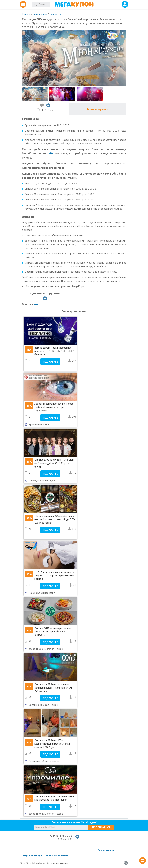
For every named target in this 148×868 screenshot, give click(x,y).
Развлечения (40, 14)
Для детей (55, 14)
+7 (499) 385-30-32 (61, 836)
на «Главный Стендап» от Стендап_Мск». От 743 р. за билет (55, 463)
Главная (26, 14)
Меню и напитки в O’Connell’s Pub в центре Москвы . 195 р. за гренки (55, 519)
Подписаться (101, 827)
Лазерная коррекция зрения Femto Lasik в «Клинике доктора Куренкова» (54, 407)
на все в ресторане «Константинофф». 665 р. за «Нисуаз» (53, 632)
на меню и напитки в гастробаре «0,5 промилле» (54, 798)
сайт (50, 153)
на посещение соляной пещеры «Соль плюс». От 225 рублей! (53, 688)
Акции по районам (57, 856)
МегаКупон (74, 4)
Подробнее (50, 362)
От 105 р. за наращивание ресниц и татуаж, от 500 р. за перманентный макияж (54, 575)
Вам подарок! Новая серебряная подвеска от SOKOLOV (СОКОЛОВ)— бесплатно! (55, 351)
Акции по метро (32, 856)
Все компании (106, 850)
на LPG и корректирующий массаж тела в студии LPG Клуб (52, 744)
